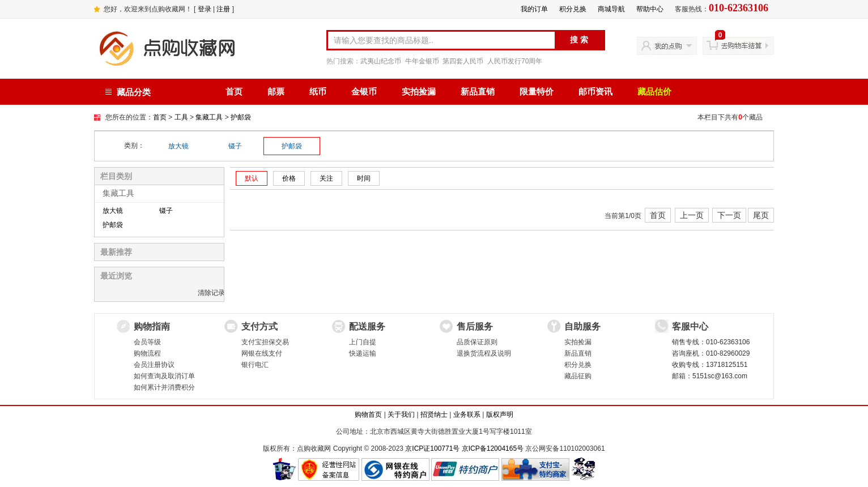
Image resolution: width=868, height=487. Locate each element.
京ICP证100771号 (432, 448)
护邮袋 (241, 117)
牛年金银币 (422, 61)
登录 (205, 9)
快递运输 (363, 353)
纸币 (318, 92)
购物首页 (368, 415)
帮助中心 (650, 9)
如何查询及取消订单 (164, 376)
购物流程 (147, 353)
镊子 (235, 146)
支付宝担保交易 (265, 342)
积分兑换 (573, 9)
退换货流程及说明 (484, 353)
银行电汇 (255, 365)
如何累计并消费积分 (164, 387)
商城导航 (611, 9)
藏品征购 (578, 376)
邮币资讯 (595, 92)
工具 (181, 117)
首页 (234, 92)
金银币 (364, 92)
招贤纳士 (434, 415)
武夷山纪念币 (381, 61)
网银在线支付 (262, 353)
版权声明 (500, 415)
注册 (223, 9)
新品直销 (478, 92)
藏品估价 (654, 92)
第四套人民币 (463, 61)
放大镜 (178, 146)
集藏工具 (209, 117)
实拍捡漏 (419, 92)
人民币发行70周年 (515, 61)
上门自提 (363, 342)
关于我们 (401, 415)
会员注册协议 (154, 365)
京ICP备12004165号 (493, 448)
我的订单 (534, 9)
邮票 (276, 92)
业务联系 (467, 415)
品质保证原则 (477, 342)
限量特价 (537, 92)
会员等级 (147, 342)
